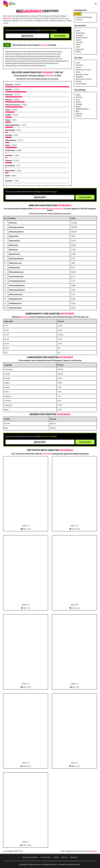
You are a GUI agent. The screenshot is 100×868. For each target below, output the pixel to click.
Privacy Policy (46, 857)
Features (64, 857)
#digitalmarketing (82, 109)
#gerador (79, 114)
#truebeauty (10, 166)
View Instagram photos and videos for (79, 851)
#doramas (9, 85)
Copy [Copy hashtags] (7, 45)
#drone (78, 102)
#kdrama (9, 100)
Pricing (56, 857)
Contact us (74, 857)
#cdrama (9, 135)
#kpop (8, 145)
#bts (77, 111)
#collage (79, 104)
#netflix (8, 115)
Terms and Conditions (30, 857)
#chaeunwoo (10, 150)
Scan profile (60, 36)
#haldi (78, 95)
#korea (8, 110)
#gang (78, 107)
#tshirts (79, 116)
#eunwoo (9, 181)
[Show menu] (96, 4)
